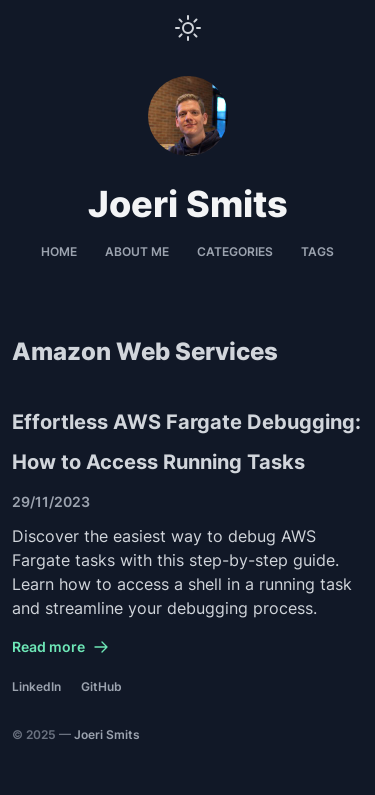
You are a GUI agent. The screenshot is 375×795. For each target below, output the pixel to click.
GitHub (101, 686)
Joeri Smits (107, 734)
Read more (60, 646)
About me (137, 251)
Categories (235, 251)
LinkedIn (36, 686)
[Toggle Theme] (188, 28)
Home (59, 251)
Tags (317, 251)
